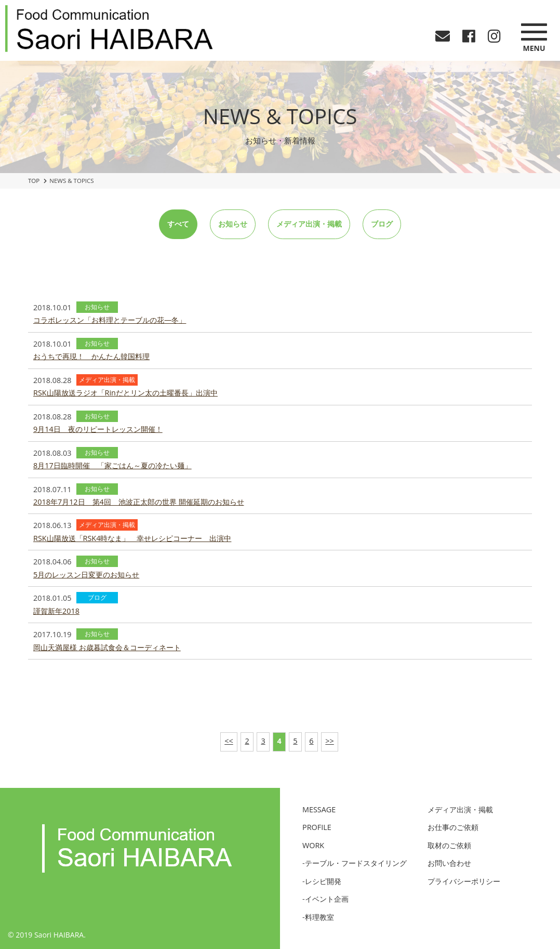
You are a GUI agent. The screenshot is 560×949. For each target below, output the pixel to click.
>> (329, 741)
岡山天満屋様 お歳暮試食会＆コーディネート (107, 647)
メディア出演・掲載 (309, 224)
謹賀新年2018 (56, 611)
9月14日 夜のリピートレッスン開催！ (98, 429)
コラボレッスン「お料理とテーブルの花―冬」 (110, 320)
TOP (34, 181)
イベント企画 (327, 899)
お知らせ (233, 224)
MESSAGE (319, 809)
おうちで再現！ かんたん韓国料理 (91, 356)
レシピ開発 (323, 881)
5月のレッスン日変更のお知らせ (86, 575)
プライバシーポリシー (464, 881)
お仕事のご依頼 (453, 827)
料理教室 (319, 917)
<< (229, 741)
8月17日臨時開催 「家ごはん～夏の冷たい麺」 (112, 465)
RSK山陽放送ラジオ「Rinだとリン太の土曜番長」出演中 (125, 393)
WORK (313, 845)
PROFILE (317, 827)
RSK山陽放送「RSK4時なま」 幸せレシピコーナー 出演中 (132, 538)
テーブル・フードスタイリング (356, 863)
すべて (178, 224)
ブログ (382, 224)
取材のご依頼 (449, 845)
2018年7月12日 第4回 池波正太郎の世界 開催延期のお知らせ (139, 502)
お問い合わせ (449, 863)
